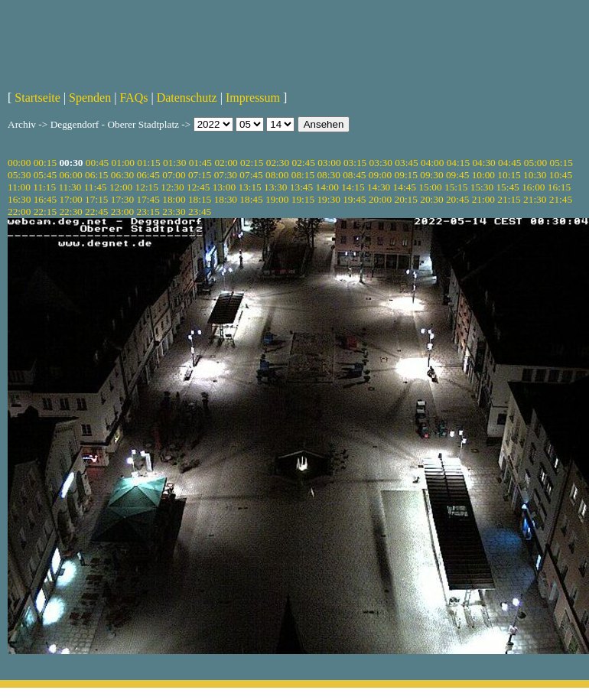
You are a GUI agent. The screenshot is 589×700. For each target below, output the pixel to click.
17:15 (96, 199)
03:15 (355, 163)
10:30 (535, 175)
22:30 (70, 212)
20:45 (457, 199)
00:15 (45, 163)
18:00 (174, 199)
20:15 (406, 199)
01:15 (148, 163)
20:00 (380, 199)
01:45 (200, 163)
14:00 (327, 187)
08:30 (328, 175)
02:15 (252, 163)
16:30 (19, 199)
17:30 (122, 199)
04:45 (509, 163)
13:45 (301, 187)
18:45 (251, 199)
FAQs (133, 98)
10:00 (483, 175)
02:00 (226, 163)
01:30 (174, 163)
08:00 (277, 175)
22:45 (96, 212)
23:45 (200, 212)
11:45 (96, 187)
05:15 (561, 163)
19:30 (328, 199)
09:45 (457, 175)
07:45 (251, 175)
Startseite (37, 98)
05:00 (535, 163)
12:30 (172, 187)
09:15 (406, 175)
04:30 (483, 163)
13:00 (224, 187)
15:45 (507, 187)
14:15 (353, 187)
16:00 (533, 187)
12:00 (121, 187)
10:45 (561, 175)
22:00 (19, 212)
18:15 (200, 199)
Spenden (90, 98)
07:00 (174, 175)
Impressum (253, 98)
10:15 (509, 175)
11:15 (44, 187)
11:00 (19, 187)
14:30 (379, 187)
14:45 (405, 187)
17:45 (148, 199)
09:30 (431, 175)
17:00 (70, 199)
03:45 (406, 163)
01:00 (123, 163)
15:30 (482, 187)
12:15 (147, 187)
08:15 (303, 175)
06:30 (122, 175)
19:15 (303, 199)
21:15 (509, 199)
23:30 (174, 212)
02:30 (278, 163)
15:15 (456, 187)
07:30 (226, 175)
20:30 (431, 199)
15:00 (430, 187)
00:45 (97, 163)
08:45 (354, 175)
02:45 (303, 163)
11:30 (70, 187)
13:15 (249, 187)
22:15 (45, 212)
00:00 (19, 163)
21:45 (561, 199)
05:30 (19, 175)
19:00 (277, 199)
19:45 (354, 199)
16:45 (45, 199)
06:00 (70, 175)
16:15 (559, 187)
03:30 (381, 163)
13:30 (275, 187)
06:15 (96, 175)
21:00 (483, 199)
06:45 (148, 175)
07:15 (200, 175)
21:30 (535, 199)
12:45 (198, 187)
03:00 (329, 163)
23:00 (122, 212)
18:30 (226, 199)
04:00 (432, 163)
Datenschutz (187, 98)
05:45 (45, 175)
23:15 (148, 212)
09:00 (380, 175)
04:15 (458, 163)
